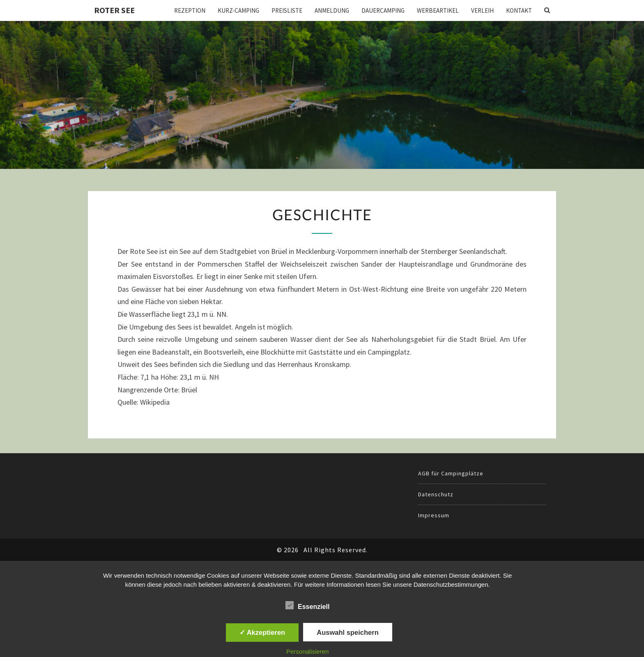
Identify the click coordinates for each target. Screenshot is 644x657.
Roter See (114, 10)
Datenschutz (436, 494)
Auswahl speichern (347, 632)
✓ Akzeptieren (262, 632)
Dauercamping (383, 10)
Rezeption (190, 10)
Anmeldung (332, 10)
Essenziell (307, 606)
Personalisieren (307, 651)
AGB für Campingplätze (451, 473)
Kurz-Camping (238, 10)
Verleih (482, 10)
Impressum (434, 515)
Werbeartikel (438, 10)
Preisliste (287, 10)
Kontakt (519, 10)
